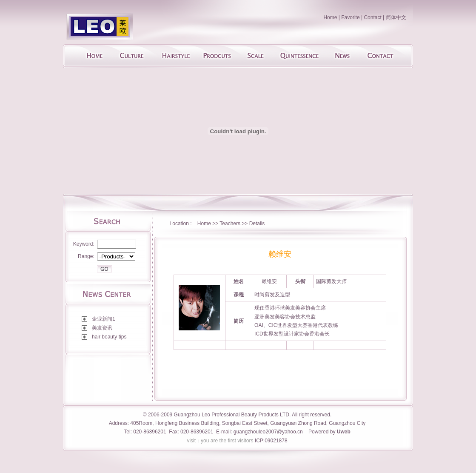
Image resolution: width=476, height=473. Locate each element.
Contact (372, 17)
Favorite (350, 17)
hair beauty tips (109, 337)
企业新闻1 (104, 319)
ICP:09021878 (271, 441)
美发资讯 (102, 328)
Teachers (231, 224)
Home (330, 17)
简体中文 (396, 17)
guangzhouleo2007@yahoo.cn (268, 432)
